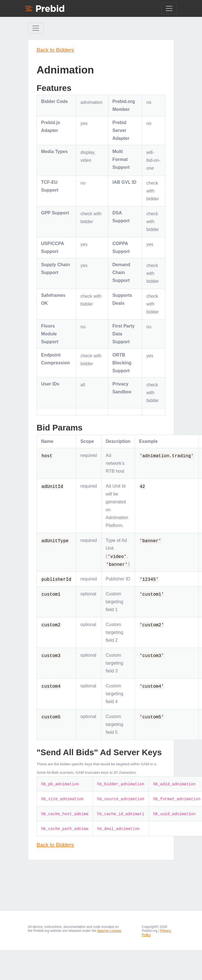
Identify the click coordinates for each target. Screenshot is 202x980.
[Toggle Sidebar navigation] (36, 28)
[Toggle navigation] (169, 8)
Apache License (109, 931)
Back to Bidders (55, 50)
